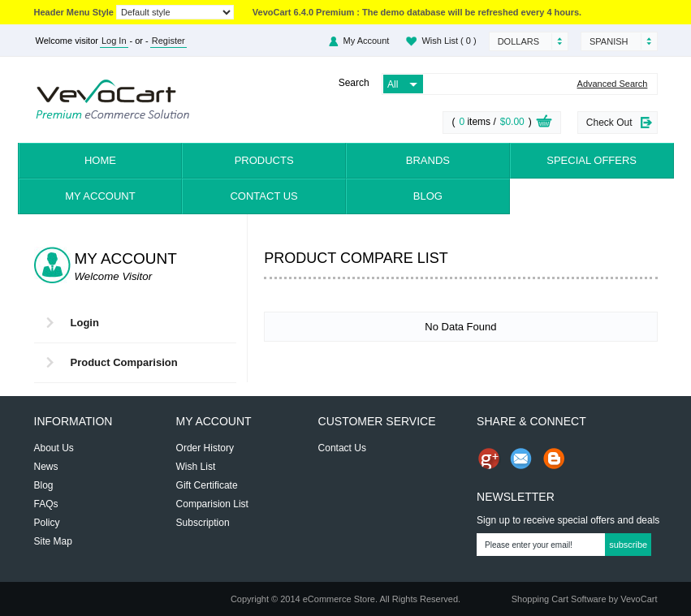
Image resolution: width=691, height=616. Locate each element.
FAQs (46, 504)
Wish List (449, 41)
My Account (367, 41)
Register (168, 41)
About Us (54, 448)
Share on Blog (554, 459)
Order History (205, 448)
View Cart (544, 123)
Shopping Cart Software (559, 599)
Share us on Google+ (489, 459)
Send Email (521, 459)
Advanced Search (613, 84)
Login (85, 323)
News (46, 467)
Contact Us (263, 196)
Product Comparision (124, 362)
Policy (47, 523)
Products (264, 160)
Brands (428, 160)
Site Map (53, 541)
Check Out (609, 123)
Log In (114, 41)
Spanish (609, 41)
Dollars (518, 41)
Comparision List (212, 504)
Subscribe (628, 545)
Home (100, 160)
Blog (428, 196)
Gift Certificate (207, 485)
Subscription (203, 523)
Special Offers (592, 160)
